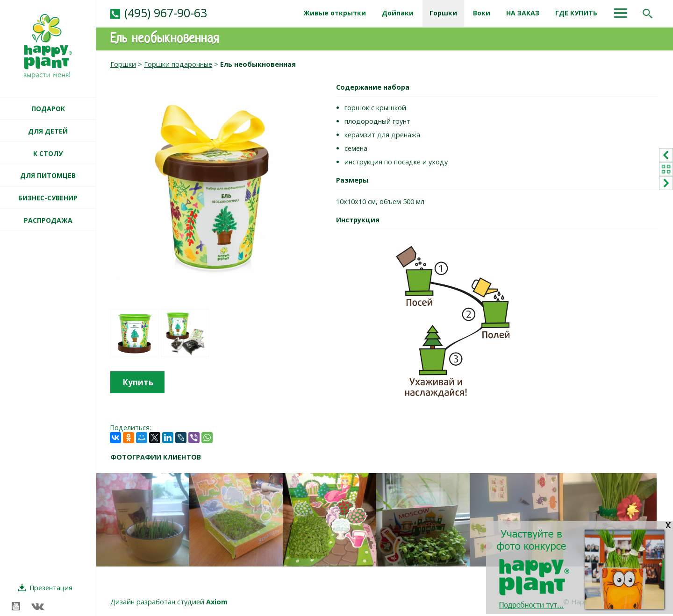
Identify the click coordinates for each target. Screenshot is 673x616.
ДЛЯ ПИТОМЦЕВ (48, 175)
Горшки (123, 64)
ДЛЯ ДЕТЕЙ (48, 131)
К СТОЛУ (48, 153)
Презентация (51, 588)
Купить (138, 382)
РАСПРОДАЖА (48, 220)
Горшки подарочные (178, 64)
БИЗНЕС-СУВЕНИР (48, 198)
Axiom (217, 602)
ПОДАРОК (48, 109)
